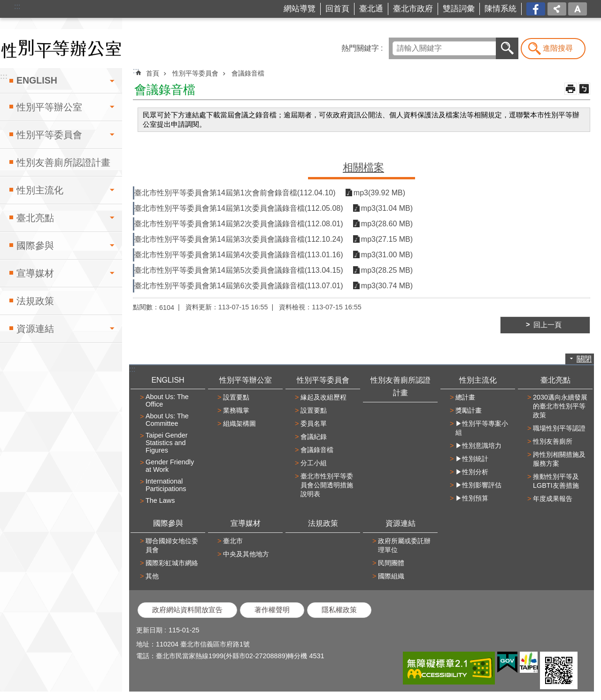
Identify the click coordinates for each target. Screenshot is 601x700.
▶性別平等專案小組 (482, 428)
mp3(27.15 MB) (387, 239)
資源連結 (35, 329)
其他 (152, 576)
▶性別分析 (472, 472)
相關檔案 (363, 167)
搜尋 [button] (507, 48)
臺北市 (233, 541)
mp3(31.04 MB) (387, 208)
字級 (578, 9)
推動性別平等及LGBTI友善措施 (556, 481)
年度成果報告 (553, 499)
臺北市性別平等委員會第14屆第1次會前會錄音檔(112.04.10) (235, 193)
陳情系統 (501, 9)
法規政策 (35, 301)
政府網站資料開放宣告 (187, 610)
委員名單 (314, 423)
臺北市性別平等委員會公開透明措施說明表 (327, 485)
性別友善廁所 (553, 441)
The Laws (160, 500)
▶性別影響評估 (478, 485)
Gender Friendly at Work (170, 466)
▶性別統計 (472, 459)
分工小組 (314, 463)
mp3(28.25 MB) (387, 270)
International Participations (166, 485)
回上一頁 (547, 325)
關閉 (584, 359)
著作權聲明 (272, 610)
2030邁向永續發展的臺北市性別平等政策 (560, 406)
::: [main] (136, 71)
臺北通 (371, 9)
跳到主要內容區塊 (5, 5)
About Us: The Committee (167, 420)
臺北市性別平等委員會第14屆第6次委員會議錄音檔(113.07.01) (239, 286)
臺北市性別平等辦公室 (61, 49)
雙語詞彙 (459, 9)
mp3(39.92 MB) (379, 193)
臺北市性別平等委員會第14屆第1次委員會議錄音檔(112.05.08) (239, 208)
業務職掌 (236, 410)
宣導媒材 (35, 273)
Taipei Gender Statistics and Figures (167, 443)
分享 (557, 9)
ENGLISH (37, 80)
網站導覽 (300, 9)
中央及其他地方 (246, 554)
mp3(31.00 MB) (387, 255)
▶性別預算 (472, 498)
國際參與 (35, 246)
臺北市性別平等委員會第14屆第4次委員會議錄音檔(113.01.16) (239, 255)
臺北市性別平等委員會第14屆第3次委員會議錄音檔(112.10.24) (239, 239)
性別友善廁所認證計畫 (63, 162)
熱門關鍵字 (360, 48)
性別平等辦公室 (49, 107)
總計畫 (465, 397)
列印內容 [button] (570, 89)
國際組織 (391, 576)
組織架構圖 (239, 423)
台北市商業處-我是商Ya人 (536, 9)
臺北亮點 (35, 218)
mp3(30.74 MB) (387, 286)
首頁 (153, 73)
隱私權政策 (339, 610)
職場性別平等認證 (559, 428)
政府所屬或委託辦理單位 (404, 545)
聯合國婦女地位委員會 (172, 545)
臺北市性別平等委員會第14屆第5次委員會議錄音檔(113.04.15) (239, 270)
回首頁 (337, 9)
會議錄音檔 (248, 73)
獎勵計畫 (469, 410)
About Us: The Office (167, 400)
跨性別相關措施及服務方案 (559, 459)
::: (17, 6)
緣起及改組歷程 (324, 397)
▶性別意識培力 (478, 446)
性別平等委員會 (49, 135)
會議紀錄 (314, 437)
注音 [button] (584, 89)
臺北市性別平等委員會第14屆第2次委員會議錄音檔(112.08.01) (239, 224)
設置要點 (236, 397)
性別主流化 (40, 190)
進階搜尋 (558, 48)
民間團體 (391, 563)
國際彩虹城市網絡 (172, 563)
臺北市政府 (413, 9)
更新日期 (149, 630)
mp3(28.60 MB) (387, 224)
